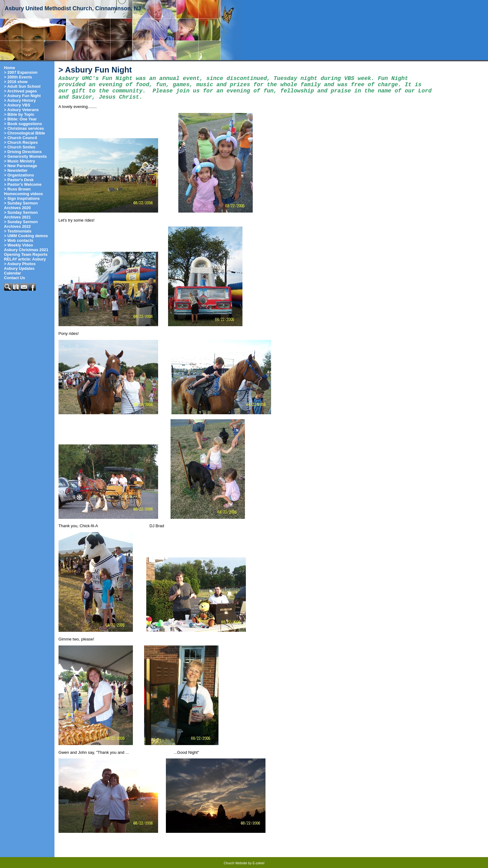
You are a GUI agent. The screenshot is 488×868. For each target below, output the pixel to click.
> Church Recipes (21, 142)
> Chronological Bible (25, 133)
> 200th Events (18, 77)
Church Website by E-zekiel (244, 863)
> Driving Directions (23, 152)
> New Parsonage (21, 166)
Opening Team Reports (26, 254)
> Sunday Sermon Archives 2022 (21, 224)
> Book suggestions (23, 124)
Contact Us (15, 278)
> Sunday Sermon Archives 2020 (21, 205)
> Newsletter (16, 170)
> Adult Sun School (22, 86)
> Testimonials (18, 231)
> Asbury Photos (20, 264)
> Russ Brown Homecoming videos (23, 191)
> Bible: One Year (20, 119)
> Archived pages (21, 91)
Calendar (13, 273)
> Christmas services (24, 128)
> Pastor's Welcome (23, 184)
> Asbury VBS (17, 105)
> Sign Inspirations (22, 198)
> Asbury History (20, 100)
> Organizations (19, 175)
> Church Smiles (20, 147)
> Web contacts (19, 240)
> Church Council (21, 138)
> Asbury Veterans (21, 110)
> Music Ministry (20, 161)
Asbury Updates (19, 268)
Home (10, 68)
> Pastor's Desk (19, 180)
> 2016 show (16, 82)
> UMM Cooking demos (26, 236)
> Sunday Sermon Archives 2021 (21, 215)
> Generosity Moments (26, 156)
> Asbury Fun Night (22, 96)
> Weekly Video (19, 245)
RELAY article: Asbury (25, 259)
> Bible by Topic (19, 114)
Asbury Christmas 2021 (26, 250)
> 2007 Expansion (21, 72)
